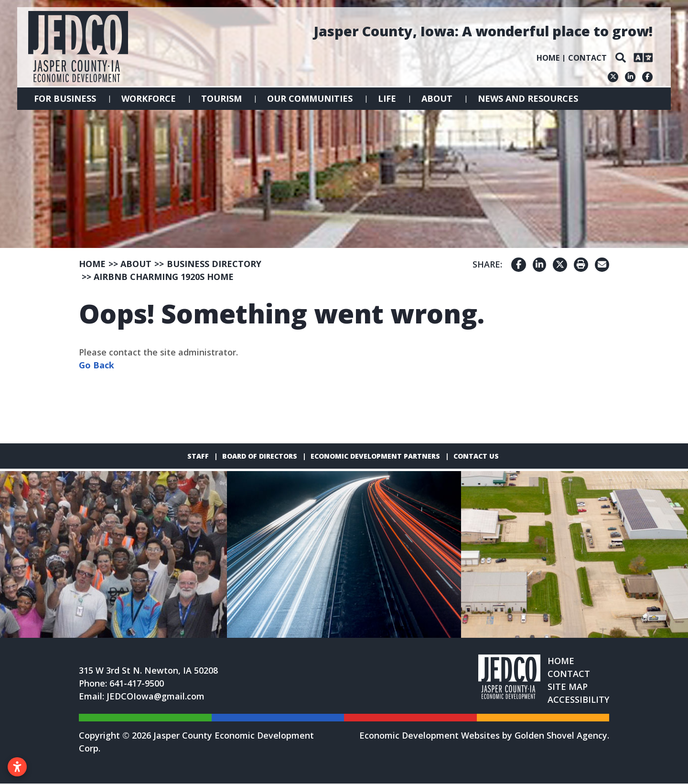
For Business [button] (65, 98)
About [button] (437, 98)
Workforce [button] (149, 98)
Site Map (568, 687)
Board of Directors (260, 456)
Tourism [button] (221, 98)
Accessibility (578, 700)
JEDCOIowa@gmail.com (156, 697)
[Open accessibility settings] (17, 767)
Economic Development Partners (375, 456)
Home (548, 58)
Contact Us (476, 456)
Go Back (97, 365)
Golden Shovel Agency (561, 736)
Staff (198, 456)
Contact (587, 58)
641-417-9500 (137, 684)
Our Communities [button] (310, 98)
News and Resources (528, 98)
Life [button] (387, 98)
